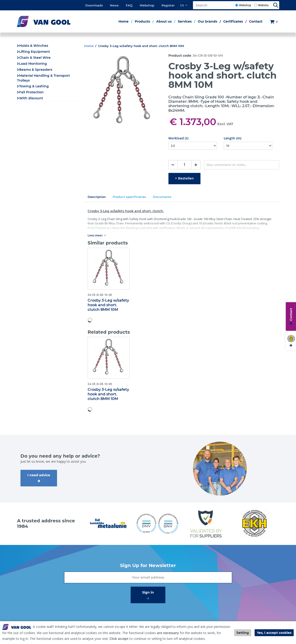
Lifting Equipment (34, 52)
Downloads (94, 5)
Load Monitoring (33, 64)
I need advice (39, 475)
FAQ (129, 5)
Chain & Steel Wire (35, 58)
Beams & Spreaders (36, 70)
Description (97, 197)
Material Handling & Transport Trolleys (43, 78)
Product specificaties (129, 197)
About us (164, 21)
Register (168, 5)
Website (263, 5)
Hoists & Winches (34, 46)
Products (142, 21)
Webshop (147, 5)
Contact (256, 21)
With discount (31, 98)
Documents (162, 197)
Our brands (207, 21)
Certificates (233, 21)
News (114, 5)
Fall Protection (31, 92)
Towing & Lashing (34, 86)
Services (185, 21)
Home (124, 21)
